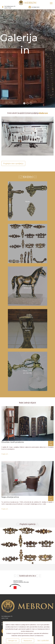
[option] (27, 546)
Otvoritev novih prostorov (13, 442)
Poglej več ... (5, 454)
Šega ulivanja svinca (10, 497)
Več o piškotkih (43, 641)
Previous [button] (4, 547)
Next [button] (51, 547)
